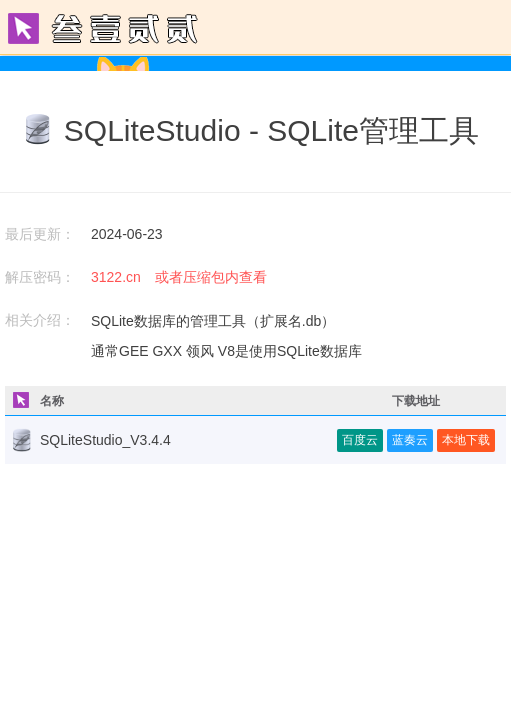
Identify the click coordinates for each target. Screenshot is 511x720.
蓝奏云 (410, 440)
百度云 (360, 440)
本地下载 (466, 440)
